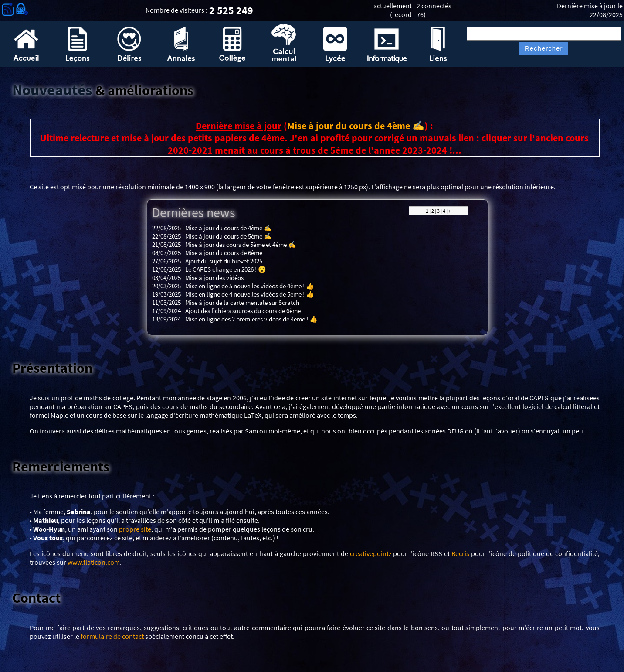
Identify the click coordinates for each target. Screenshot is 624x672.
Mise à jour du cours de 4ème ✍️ (356, 126)
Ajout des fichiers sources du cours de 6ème (243, 311)
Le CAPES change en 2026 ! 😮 (226, 269)
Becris (460, 553)
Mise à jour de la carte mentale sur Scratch (242, 302)
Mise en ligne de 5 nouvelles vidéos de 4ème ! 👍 (250, 286)
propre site (135, 529)
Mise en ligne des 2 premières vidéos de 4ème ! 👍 (251, 319)
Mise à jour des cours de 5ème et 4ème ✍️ (241, 244)
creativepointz (371, 553)
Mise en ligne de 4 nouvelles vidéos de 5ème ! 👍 (250, 294)
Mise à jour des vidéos (214, 278)
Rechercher (544, 48)
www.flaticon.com (94, 562)
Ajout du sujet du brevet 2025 (224, 261)
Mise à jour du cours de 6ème (224, 253)
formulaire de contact (112, 636)
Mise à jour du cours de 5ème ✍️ (229, 236)
